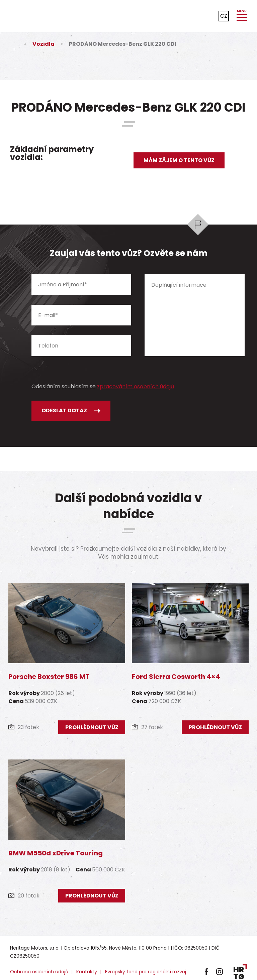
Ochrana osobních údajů (39, 972)
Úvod (14, 44)
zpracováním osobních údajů (136, 386)
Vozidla (44, 44)
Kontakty (87, 972)
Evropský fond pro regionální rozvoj (146, 972)
